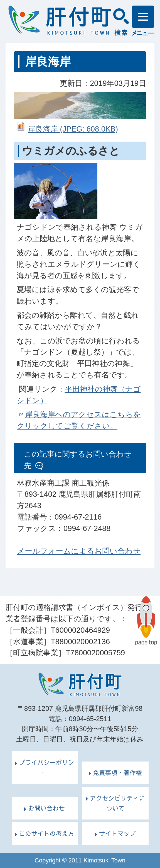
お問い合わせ (46, 808)
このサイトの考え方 (46, 833)
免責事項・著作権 (117, 773)
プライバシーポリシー (46, 768)
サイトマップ (117, 833)
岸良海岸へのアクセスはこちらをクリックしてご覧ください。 (79, 420)
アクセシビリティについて (117, 803)
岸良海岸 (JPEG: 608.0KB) (73, 129)
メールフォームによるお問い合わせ (79, 551)
